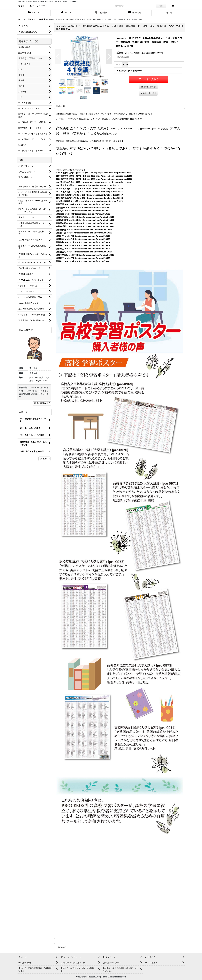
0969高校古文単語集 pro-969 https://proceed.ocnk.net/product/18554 (88, 185)
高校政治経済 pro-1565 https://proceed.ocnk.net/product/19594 (85, 220)
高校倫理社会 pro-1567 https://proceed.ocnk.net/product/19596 (85, 226)
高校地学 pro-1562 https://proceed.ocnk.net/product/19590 (83, 211)
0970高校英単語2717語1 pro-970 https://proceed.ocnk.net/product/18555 (89, 189)
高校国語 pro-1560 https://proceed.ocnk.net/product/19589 (83, 204)
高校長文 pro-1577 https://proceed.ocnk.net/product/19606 (83, 258)
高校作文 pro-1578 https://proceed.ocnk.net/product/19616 (83, 261)
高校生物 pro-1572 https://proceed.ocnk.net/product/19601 (83, 242)
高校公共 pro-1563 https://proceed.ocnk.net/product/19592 (83, 214)
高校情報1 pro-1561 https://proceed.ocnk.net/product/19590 (84, 208)
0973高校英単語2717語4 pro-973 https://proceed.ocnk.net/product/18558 (89, 198)
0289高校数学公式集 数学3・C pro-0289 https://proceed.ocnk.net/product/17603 (93, 182)
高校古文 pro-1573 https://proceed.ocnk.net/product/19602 (83, 245)
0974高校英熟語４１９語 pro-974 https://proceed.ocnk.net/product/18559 (90, 201)
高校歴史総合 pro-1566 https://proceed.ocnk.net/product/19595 (85, 223)
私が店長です (42, 403)
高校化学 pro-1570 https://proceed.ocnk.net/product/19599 (83, 236)
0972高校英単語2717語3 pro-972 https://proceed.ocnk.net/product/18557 (89, 195)
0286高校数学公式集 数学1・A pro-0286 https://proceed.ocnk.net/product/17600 (93, 173)
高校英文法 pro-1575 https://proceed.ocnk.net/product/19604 (84, 252)
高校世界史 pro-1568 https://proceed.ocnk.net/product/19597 (84, 230)
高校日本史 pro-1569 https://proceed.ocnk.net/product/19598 (84, 233)
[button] (168, 13)
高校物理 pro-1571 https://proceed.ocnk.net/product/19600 (83, 239)
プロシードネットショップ (32, 6)
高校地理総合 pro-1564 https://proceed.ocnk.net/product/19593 (85, 217)
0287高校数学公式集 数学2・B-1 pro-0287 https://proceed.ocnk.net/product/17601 (94, 176)
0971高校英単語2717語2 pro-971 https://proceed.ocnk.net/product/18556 (89, 192)
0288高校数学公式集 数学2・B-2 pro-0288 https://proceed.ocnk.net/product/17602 (94, 179)
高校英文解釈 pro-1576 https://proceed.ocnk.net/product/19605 (85, 255)
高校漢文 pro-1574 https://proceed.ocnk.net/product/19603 (83, 249)
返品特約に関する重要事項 (129, 71)
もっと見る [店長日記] (44, 459)
